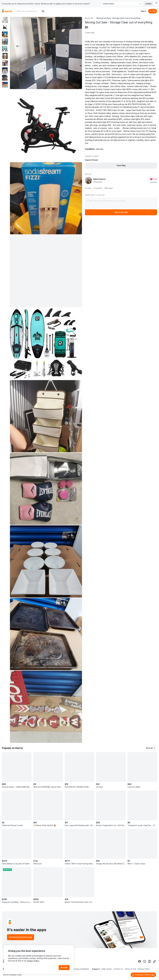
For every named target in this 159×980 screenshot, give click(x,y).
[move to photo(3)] (5, 34)
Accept (64, 967)
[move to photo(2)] (5, 27)
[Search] (43, 11)
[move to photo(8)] (5, 70)
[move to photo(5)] (5, 49)
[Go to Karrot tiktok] (155, 961)
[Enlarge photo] (46, 53)
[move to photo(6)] (5, 56)
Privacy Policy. (33, 961)
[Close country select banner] (156, 3)
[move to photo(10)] (5, 85)
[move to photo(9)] (5, 78)
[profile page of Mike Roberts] (88, 180)
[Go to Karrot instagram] (145, 961)
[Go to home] (7, 11)
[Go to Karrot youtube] (150, 961)
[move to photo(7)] (5, 63)
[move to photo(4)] (5, 42)
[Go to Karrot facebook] (140, 961)
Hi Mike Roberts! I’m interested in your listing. (121, 203)
